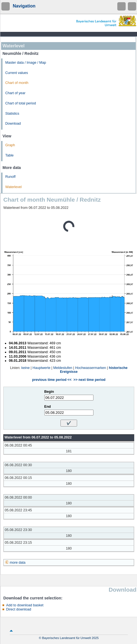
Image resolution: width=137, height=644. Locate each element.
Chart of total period (21, 103)
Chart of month (17, 83)
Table (9, 155)
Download (13, 124)
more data (18, 563)
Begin (49, 392)
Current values (17, 73)
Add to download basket (25, 605)
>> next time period (89, 380)
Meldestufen (63, 368)
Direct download (19, 609)
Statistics (12, 114)
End (48, 407)
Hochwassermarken (91, 368)
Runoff (10, 177)
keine (26, 368)
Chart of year (15, 93)
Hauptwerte (41, 368)
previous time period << (52, 380)
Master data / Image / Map (26, 63)
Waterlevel (13, 187)
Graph (10, 145)
